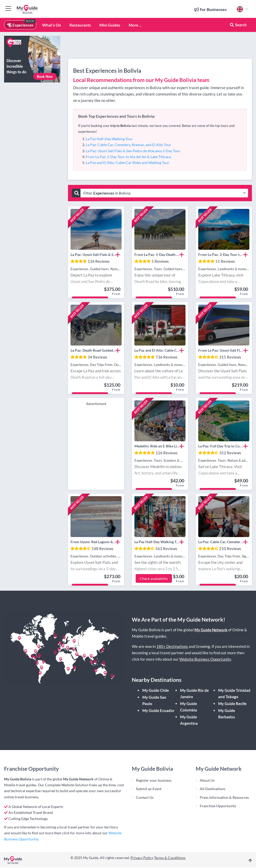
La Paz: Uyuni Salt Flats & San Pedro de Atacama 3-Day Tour (133, 151)
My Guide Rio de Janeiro (194, 693)
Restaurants (80, 25)
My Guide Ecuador (158, 710)
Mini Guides (110, 25)
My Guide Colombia (189, 707)
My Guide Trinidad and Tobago (234, 693)
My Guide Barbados (227, 714)
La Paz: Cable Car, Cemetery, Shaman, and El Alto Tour (129, 145)
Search (238, 25)
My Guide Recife (232, 704)
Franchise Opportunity (218, 806)
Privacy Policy (142, 858)
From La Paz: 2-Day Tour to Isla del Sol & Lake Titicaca (128, 157)
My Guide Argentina (189, 720)
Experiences (20, 25)
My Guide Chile (156, 690)
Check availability (154, 579)
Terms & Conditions (170, 858)
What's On (52, 25)
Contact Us (145, 797)
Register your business (154, 780)
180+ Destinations (172, 646)
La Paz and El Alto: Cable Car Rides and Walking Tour (128, 163)
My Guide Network (211, 630)
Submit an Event (149, 789)
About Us (207, 780)
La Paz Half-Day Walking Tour (109, 139)
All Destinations (213, 789)
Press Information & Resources (224, 797)
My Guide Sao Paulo (154, 700)
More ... (135, 25)
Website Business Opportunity (205, 659)
